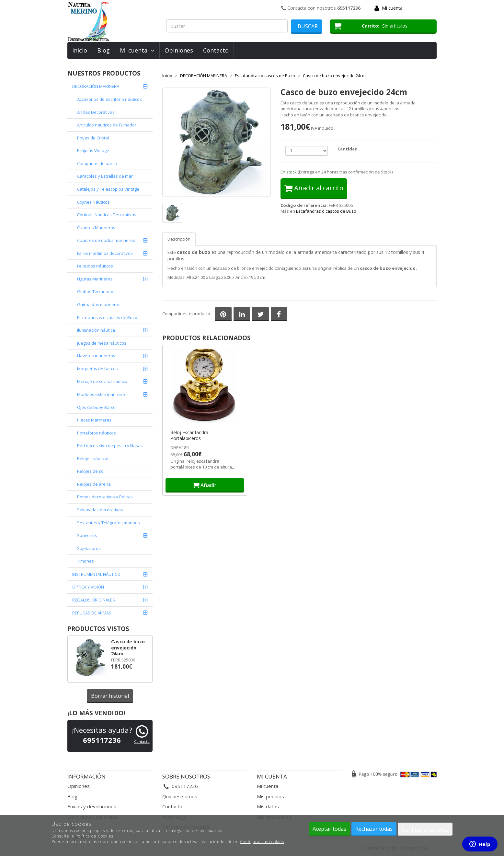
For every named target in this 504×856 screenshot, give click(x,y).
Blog (103, 50)
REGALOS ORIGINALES (94, 600)
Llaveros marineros (96, 356)
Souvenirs (87, 535)
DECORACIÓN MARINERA (96, 86)
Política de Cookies (94, 836)
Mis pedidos (270, 796)
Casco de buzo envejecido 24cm (128, 648)
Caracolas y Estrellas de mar (105, 176)
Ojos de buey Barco (96, 407)
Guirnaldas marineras (99, 304)
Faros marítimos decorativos (105, 253)
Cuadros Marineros (96, 228)
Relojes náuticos (93, 458)
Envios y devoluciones (92, 806)
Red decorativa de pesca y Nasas (110, 446)
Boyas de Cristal (93, 138)
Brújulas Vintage (93, 150)
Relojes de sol (91, 471)
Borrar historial (110, 696)
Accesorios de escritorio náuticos (109, 99)
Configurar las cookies (262, 842)
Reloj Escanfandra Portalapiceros (189, 435)
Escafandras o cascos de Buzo (107, 317)
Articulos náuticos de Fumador (107, 125)
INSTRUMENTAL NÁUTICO (96, 574)
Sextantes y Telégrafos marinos (109, 523)
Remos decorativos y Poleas (105, 497)
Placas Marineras (94, 420)
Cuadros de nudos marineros (106, 240)
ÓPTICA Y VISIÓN (88, 587)
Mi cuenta (392, 8)
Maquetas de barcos (97, 369)
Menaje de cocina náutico (102, 381)
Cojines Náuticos (93, 202)
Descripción (179, 239)
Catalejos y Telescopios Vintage (108, 189)
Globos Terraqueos (96, 291)
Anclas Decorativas (96, 112)
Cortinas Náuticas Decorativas (107, 215)
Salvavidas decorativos (100, 510)
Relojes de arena (94, 484)
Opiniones (179, 50)
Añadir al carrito (314, 188)
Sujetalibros (89, 548)
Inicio (80, 50)
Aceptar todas (329, 829)
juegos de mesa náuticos (102, 343)
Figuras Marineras (95, 279)
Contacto (216, 50)
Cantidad (348, 149)
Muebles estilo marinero (101, 394)
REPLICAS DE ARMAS (92, 613)
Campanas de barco (97, 163)
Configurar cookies (425, 830)
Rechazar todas (374, 829)
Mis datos (268, 806)
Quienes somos (180, 796)
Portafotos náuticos (97, 433)
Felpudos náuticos (95, 266)
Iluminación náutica (96, 330)
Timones (86, 561)
